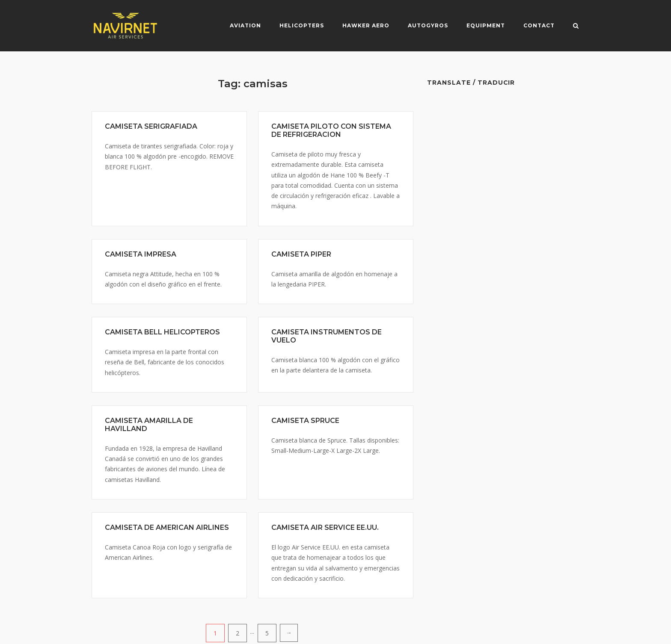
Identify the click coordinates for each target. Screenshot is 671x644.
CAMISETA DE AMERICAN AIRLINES (167, 527)
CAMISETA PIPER (301, 254)
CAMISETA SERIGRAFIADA (151, 126)
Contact (539, 25)
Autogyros (428, 25)
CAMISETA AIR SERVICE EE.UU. (325, 527)
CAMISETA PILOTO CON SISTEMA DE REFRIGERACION (331, 130)
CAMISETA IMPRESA (141, 254)
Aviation (245, 25)
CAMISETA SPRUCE (305, 421)
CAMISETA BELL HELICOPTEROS (162, 332)
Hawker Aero (366, 25)
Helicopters (302, 25)
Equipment (486, 25)
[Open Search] (576, 27)
